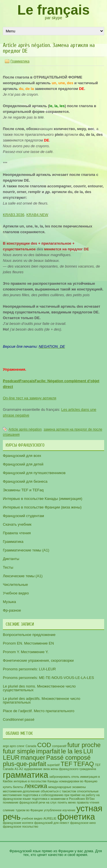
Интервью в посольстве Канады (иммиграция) (43, 499)
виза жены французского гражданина (70, 769)
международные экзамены (67, 787)
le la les (72, 751)
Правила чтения (17, 533)
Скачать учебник (17, 524)
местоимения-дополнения (21, 791)
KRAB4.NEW (37, 215)
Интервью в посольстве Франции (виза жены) (42, 507)
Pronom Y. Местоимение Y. (26, 652)
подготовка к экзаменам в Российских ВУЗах (63, 799)
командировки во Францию (78, 781)
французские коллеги (18, 823)
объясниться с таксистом (58, 791)
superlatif (53, 765)
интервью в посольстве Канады (36, 781)
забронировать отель (64, 777)
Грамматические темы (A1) (26, 550)
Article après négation (25, 429)
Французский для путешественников (34, 473)
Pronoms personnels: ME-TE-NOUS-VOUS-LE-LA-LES (48, 678)
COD (44, 745)
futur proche (84, 745)
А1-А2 (19, 769)
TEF (66, 764)
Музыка (9, 602)
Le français (53, 10)
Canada (31, 746)
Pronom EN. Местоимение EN (28, 643)
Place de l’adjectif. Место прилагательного (39, 711)
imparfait (48, 751)
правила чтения (88, 802)
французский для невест (52, 823)
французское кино (83, 823)
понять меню (67, 802)
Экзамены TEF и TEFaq (23, 490)
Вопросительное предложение (29, 635)
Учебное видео (16, 593)
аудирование (33, 769)
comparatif (59, 746)
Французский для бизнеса (25, 481)
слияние (9, 810)
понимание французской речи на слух (30, 802)
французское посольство (21, 826)
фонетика (76, 817)
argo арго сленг (14, 746)
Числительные (15, 585)
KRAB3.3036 (14, 215)
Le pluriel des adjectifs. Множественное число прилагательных (42, 700)
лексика (36, 786)
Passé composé (68, 758)
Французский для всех (22, 456)
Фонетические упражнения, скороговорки (38, 660)
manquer (33, 758)
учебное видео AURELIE (39, 818)
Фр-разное (12, 610)
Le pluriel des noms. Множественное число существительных (39, 688)
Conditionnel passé (19, 719)
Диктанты (11, 559)
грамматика (26, 775)
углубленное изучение (60, 810)
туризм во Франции (29, 810)
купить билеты (13, 787)
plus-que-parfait (25, 764)
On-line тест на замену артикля (30, 398)
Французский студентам (23, 516)
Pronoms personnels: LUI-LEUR (29, 669)
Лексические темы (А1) (23, 576)
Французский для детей (23, 464)
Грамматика (20, 61)
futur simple (19, 751)
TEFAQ (84, 764)
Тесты (8, 567)
